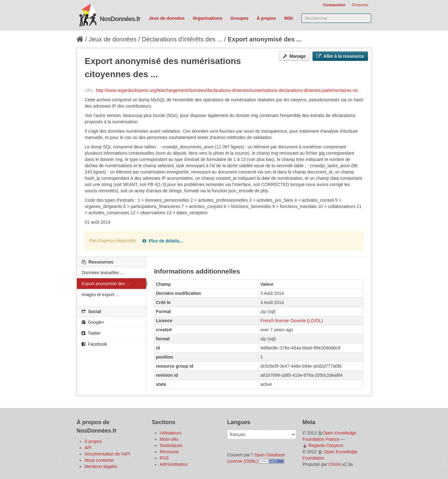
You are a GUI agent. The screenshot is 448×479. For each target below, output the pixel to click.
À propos (266, 18)
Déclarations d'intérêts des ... (182, 39)
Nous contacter (99, 460)
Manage (294, 56)
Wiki (288, 18)
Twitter (91, 333)
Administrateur (174, 464)
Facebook (94, 344)
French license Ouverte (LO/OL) (292, 321)
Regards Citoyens (326, 445)
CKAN (335, 464)
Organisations (207, 18)
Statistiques (171, 445)
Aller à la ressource (340, 56)
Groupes (239, 18)
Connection (334, 5)
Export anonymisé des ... (265, 39)
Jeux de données (167, 18)
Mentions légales (101, 466)
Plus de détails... (163, 241)
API (88, 448)
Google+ (93, 322)
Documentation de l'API (107, 454)
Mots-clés (169, 439)
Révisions (169, 452)
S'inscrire (360, 5)
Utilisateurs (171, 433)
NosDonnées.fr (120, 19)
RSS (164, 458)
